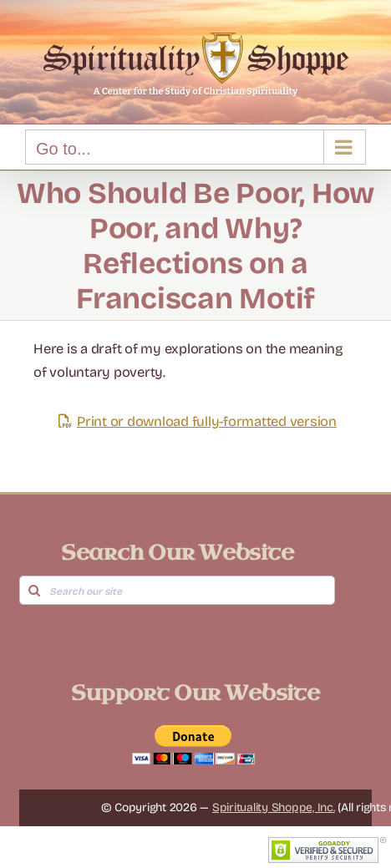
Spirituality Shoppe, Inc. (274, 807)
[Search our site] (177, 590)
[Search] (34, 590)
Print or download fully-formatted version (195, 421)
